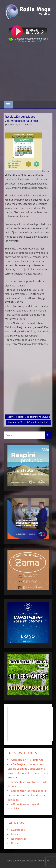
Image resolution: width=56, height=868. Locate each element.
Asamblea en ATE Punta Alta (27, 760)
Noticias (16, 843)
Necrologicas (19, 839)
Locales (15, 834)
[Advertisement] (28, 72)
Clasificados (18, 830)
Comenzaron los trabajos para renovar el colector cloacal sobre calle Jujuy (27, 795)
